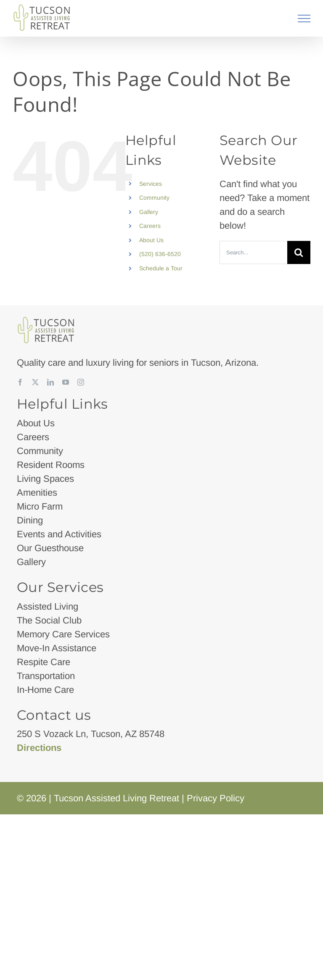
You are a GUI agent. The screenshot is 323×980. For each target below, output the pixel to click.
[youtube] (66, 382)
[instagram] (81, 382)
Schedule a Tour (161, 268)
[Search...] (253, 252)
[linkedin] (50, 382)
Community (154, 198)
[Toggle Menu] (304, 18)
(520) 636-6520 (160, 254)
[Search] (299, 252)
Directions (39, 748)
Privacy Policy (216, 798)
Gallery (149, 212)
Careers (150, 226)
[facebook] (20, 382)
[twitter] (35, 382)
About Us (151, 240)
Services (151, 184)
